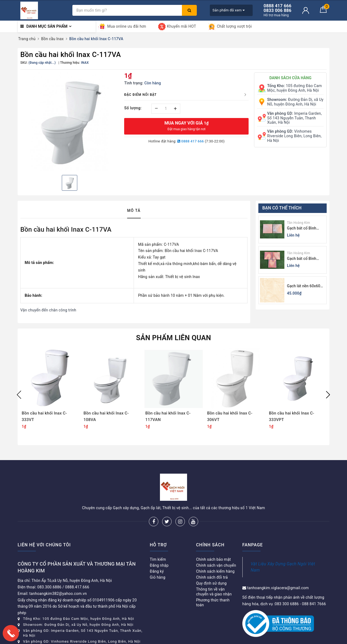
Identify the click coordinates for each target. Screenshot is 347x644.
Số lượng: (133, 108)
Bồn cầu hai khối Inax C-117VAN (168, 416)
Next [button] (328, 395)
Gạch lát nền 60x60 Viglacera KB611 (304, 286)
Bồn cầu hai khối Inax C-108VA (106, 416)
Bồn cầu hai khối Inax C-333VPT (292, 416)
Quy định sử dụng (211, 583)
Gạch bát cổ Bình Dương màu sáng (302, 259)
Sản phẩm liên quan (174, 338)
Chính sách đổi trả (212, 577)
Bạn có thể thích (282, 208)
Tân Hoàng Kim (299, 223)
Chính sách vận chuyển (216, 565)
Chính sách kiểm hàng (215, 571)
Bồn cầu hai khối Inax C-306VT (230, 416)
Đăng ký (157, 571)
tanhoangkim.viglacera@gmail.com (278, 588)
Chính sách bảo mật (213, 559)
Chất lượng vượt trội (230, 27)
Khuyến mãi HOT (177, 27)
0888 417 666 (191, 141)
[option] (70, 122)
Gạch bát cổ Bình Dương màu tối (302, 229)
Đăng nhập (159, 565)
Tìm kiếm (158, 559)
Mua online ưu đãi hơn (122, 27)
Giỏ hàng (158, 577)
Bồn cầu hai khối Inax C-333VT (44, 416)
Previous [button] (19, 395)
